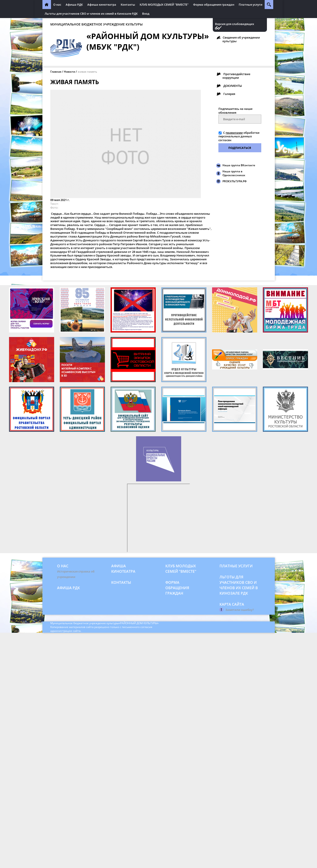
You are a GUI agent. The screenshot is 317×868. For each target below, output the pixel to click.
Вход (146, 14)
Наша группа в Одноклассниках (234, 173)
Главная (56, 72)
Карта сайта (232, 604)
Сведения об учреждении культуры (241, 39)
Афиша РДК (74, 5)
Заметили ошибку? (240, 610)
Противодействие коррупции (236, 76)
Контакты (128, 5)
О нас (57, 5)
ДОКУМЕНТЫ (233, 86)
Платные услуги (251, 5)
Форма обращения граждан (214, 5)
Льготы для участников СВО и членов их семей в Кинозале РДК (91, 14)
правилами (234, 133)
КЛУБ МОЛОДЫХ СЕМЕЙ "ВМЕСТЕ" (164, 5)
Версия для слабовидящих (235, 24)
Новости (69, 72)
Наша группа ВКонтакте (239, 165)
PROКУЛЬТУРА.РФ (235, 181)
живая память (87, 72)
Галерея (229, 94)
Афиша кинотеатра (102, 5)
